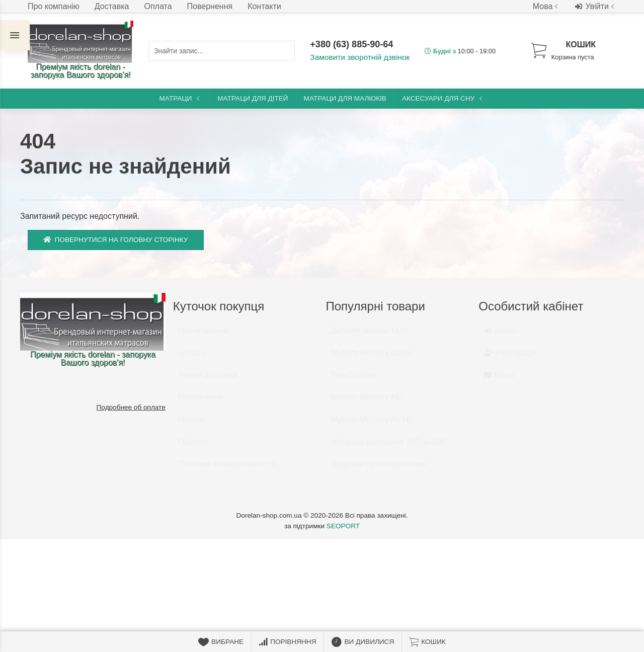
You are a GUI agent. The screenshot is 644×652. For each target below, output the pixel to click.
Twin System (354, 380)
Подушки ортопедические (379, 469)
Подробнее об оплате (131, 407)
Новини (192, 424)
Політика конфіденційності (228, 469)
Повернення (210, 6)
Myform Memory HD (367, 402)
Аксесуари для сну (443, 98)
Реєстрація (510, 357)
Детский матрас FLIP (370, 335)
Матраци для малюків (345, 98)
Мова (547, 6)
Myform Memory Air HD (373, 424)
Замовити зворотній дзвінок (358, 58)
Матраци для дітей (253, 98)
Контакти (264, 6)
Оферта (193, 446)
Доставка (112, 6)
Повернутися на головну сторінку (116, 240)
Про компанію (54, 6)
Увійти (596, 7)
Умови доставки (208, 380)
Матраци (181, 98)
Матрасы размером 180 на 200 (389, 446)
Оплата (158, 6)
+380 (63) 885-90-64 (352, 45)
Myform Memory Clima (372, 357)
